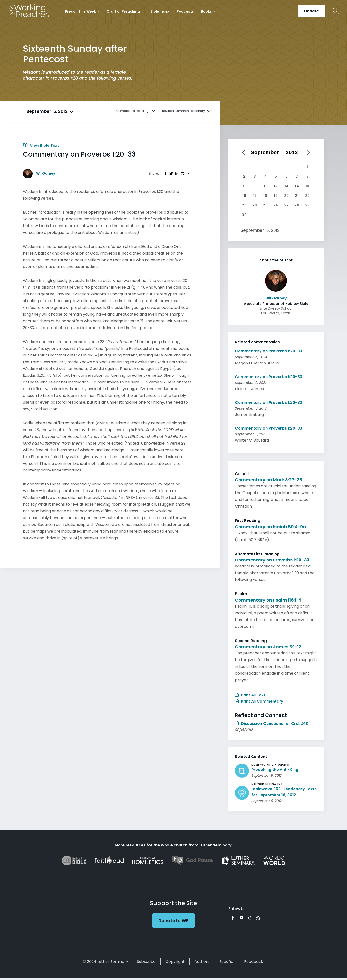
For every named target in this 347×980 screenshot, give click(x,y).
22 (307, 196)
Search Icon (336, 11)
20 (287, 196)
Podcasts (185, 11)
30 (244, 215)
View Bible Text (41, 145)
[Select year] (294, 153)
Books (207, 11)
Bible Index (160, 11)
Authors (202, 962)
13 (287, 186)
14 (297, 186)
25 (265, 205)
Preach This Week (81, 11)
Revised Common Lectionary (184, 111)
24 (255, 205)
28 (297, 205)
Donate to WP (173, 920)
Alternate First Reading (132, 111)
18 (265, 196)
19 (276, 196)
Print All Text (250, 695)
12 (276, 186)
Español (227, 962)
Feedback (254, 962)
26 (276, 205)
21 (297, 196)
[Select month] (267, 153)
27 (287, 205)
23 (244, 205)
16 (244, 196)
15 (307, 186)
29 (307, 205)
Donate (311, 11)
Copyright (175, 962)
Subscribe (146, 962)
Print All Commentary (259, 701)
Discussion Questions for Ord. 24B (271, 723)
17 (255, 196)
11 (265, 186)
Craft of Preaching (124, 11)
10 (255, 186)
